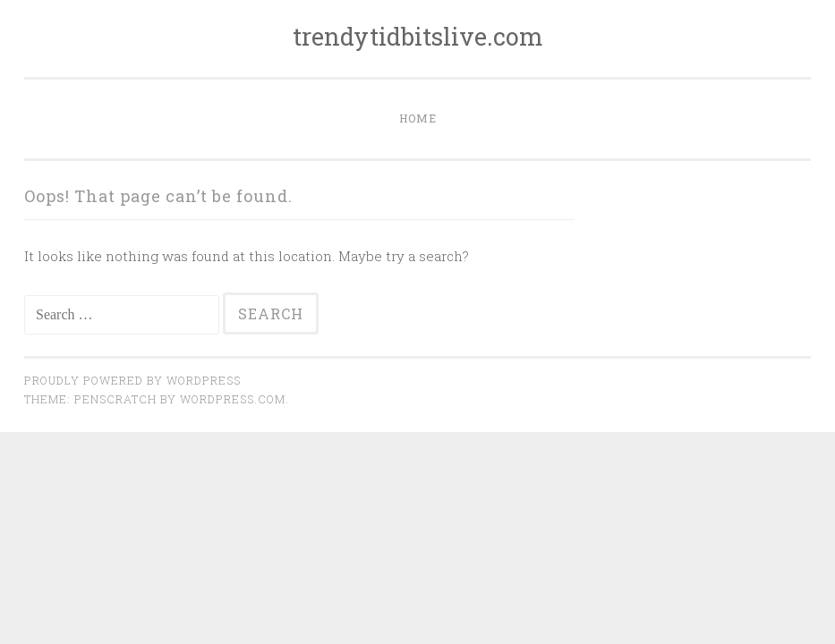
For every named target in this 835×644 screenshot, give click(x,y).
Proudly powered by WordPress (132, 380)
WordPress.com (233, 399)
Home (418, 118)
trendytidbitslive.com (418, 36)
